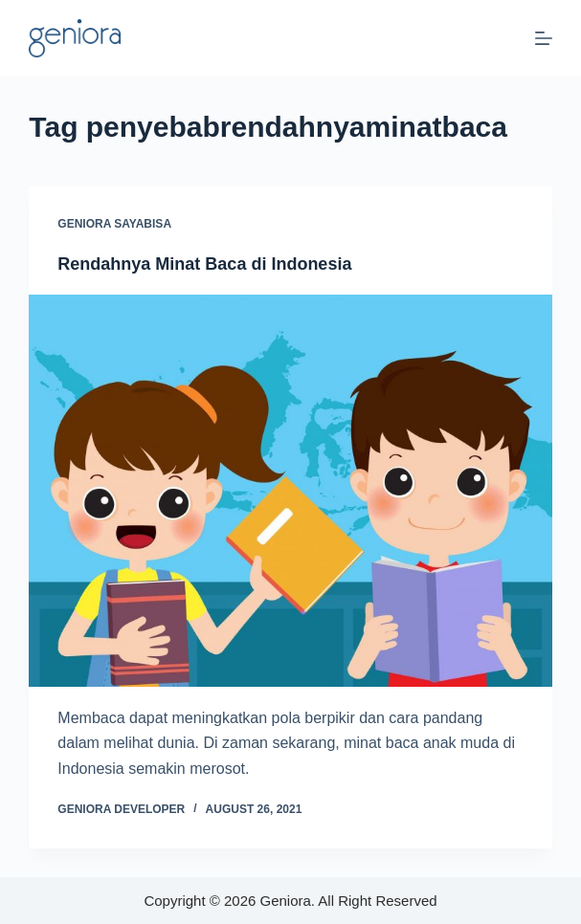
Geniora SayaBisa (114, 224)
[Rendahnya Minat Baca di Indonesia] (290, 491)
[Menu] (544, 38)
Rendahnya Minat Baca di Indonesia (204, 264)
